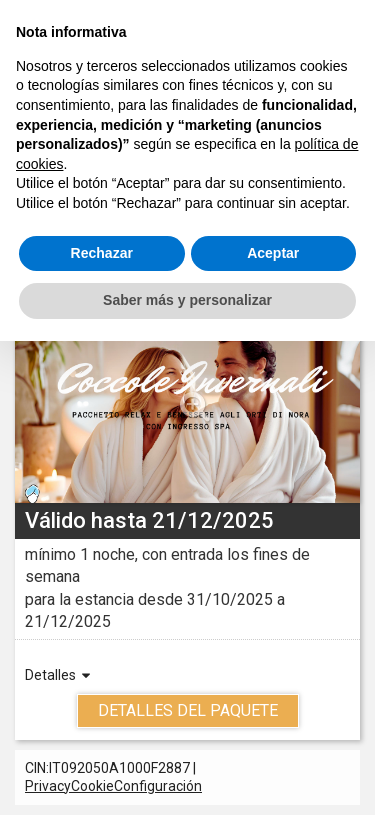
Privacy (48, 786)
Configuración (158, 786)
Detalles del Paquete (188, 710)
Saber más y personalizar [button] (187, 300)
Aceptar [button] (273, 253)
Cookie (92, 786)
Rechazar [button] (102, 253)
